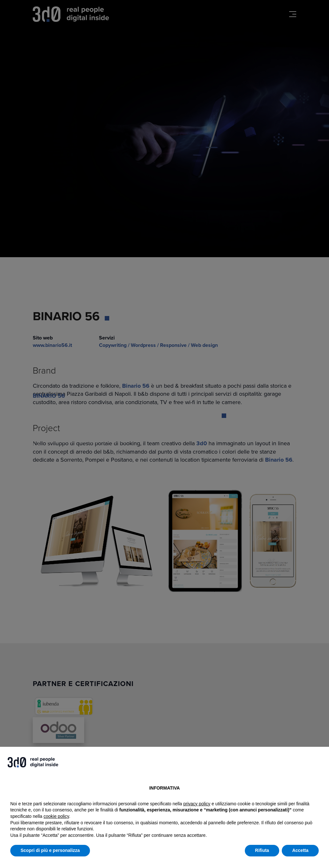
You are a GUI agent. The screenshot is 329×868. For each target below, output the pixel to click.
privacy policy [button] (197, 804)
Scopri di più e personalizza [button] (50, 850)
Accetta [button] (300, 850)
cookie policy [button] (56, 816)
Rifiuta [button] (262, 850)
